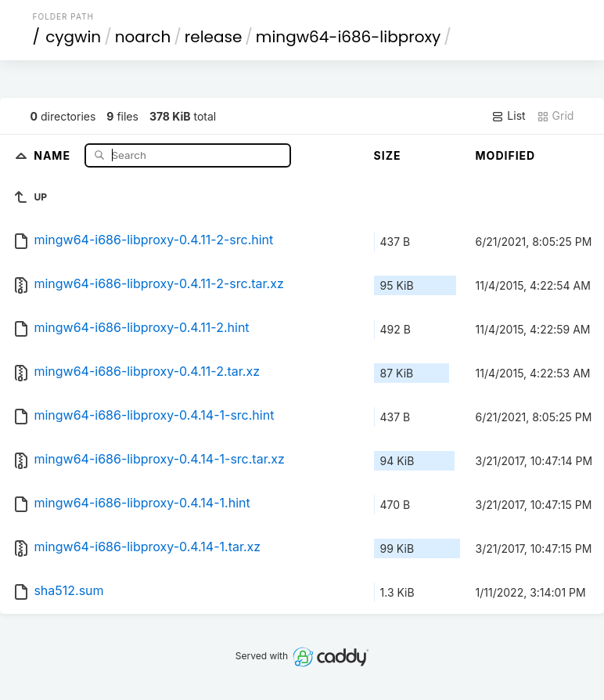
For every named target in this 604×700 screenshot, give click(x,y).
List (508, 116)
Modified (506, 155)
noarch (143, 37)
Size (388, 155)
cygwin (73, 37)
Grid (555, 116)
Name (54, 155)
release (214, 37)
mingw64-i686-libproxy (348, 37)
